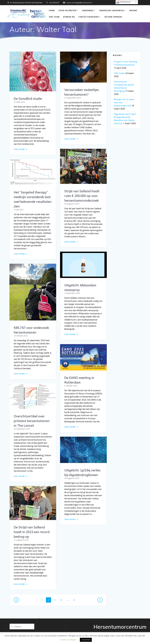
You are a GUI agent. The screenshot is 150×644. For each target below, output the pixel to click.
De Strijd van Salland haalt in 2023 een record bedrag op (32, 532)
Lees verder (19, 149)
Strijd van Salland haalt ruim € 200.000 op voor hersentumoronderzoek (82, 196)
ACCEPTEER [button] (86, 640)
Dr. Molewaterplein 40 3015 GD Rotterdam (26, 3)
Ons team (54, 17)
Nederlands (123, 2)
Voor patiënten (67, 10)
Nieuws (133, 10)
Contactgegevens (89, 17)
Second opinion (113, 17)
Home (52, 10)
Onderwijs (88, 10)
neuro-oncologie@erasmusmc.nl (79, 3)
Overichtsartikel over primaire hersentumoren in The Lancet (32, 421)
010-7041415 (54, 3)
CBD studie (119, 73)
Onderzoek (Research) (111, 10)
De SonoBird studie (28, 99)
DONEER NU (69, 17)
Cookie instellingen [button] (68, 640)
